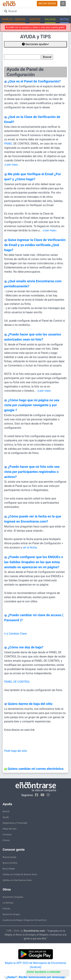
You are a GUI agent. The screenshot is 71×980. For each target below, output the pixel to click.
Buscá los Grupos (11, 914)
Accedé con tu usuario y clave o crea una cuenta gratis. (35, 27)
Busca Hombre (10, 863)
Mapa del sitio (10, 829)
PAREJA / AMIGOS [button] (14, 19)
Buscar (6, 811)
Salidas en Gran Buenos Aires (17, 880)
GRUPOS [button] (35, 19)
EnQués (6, 909)
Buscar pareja (9, 857)
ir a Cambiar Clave (15, 634)
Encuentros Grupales (13, 897)
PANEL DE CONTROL (17, 682)
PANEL (8, 144)
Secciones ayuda (36, 44)
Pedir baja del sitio (16, 751)
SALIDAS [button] (50, 19)
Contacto (7, 834)
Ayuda (6, 817)
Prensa (6, 840)
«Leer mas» (11, 165)
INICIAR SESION (47, 3)
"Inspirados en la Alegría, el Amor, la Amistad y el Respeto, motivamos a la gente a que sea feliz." (35, 935)
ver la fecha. (30, 547)
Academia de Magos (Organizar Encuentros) (25, 920)
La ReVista (8, 903)
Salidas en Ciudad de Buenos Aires (20, 874)
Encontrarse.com (34, 931)
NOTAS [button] (64, 19)
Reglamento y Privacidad (15, 823)
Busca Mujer (9, 869)
